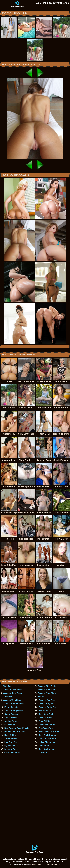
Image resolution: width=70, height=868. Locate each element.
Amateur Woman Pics (47, 690)
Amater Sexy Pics (47, 704)
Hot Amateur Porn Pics (15, 732)
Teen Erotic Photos (47, 735)
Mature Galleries (12, 707)
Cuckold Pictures (12, 753)
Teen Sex (7, 686)
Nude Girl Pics (11, 735)
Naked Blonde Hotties (48, 742)
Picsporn (43, 753)
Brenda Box (10, 725)
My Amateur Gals (12, 746)
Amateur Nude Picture (13, 693)
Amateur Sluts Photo (47, 693)
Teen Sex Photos (46, 749)
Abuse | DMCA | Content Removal (45, 865)
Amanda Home (45, 718)
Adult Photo (44, 746)
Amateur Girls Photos (47, 686)
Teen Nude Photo (46, 714)
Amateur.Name (11, 718)
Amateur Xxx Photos (12, 690)
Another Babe (11, 721)
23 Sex (41, 697)
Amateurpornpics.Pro (14, 711)
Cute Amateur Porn (47, 739)
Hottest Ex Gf (45, 711)
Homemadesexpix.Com (49, 732)
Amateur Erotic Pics (48, 707)
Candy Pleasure (11, 714)
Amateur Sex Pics (47, 700)
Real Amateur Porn (47, 725)
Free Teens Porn (46, 728)
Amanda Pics (9, 697)
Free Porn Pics (11, 742)
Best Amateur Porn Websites (17, 728)
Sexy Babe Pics (11, 739)
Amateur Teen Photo (12, 700)
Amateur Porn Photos (14, 704)
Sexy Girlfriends (46, 721)
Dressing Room (11, 749)
